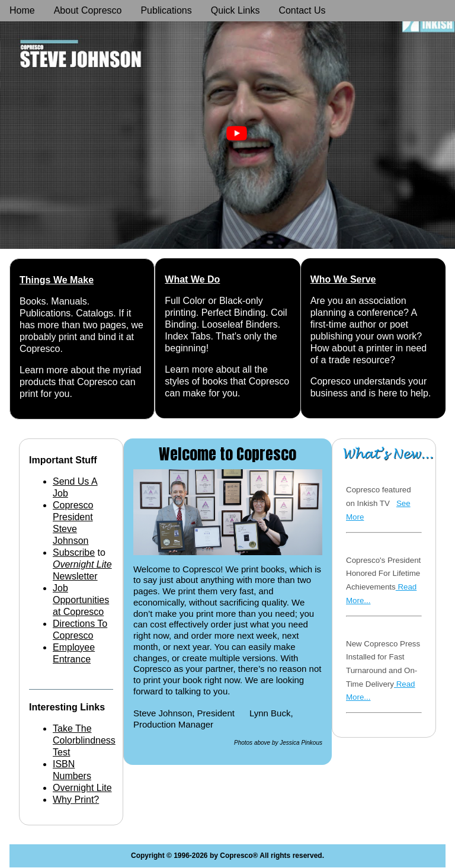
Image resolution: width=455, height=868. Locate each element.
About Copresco (88, 10)
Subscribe (74, 552)
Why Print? (76, 800)
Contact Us (302, 10)
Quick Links (235, 10)
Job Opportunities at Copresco (81, 600)
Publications (166, 10)
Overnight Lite (82, 788)
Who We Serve (343, 279)
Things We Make (57, 280)
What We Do (192, 279)
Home (22, 10)
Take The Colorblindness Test (84, 740)
